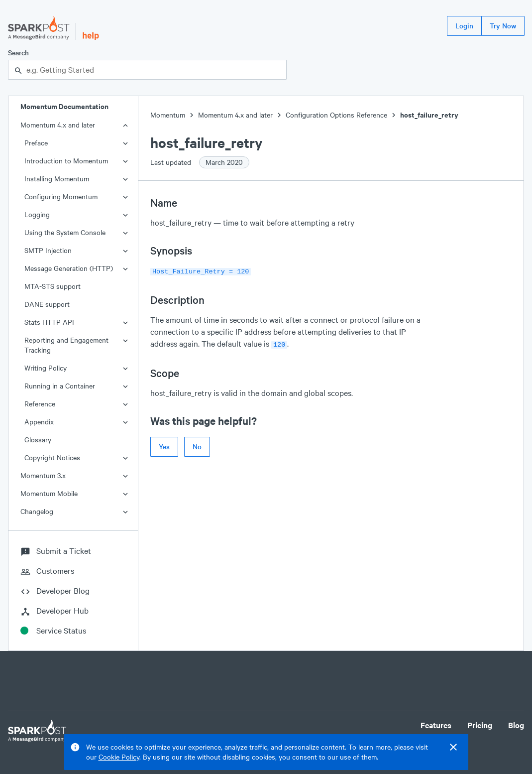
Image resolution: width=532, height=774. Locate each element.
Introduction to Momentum (66, 161)
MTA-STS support (53, 286)
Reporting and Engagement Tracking (66, 345)
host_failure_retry (429, 115)
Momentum (168, 115)
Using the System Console (65, 232)
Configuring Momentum (61, 196)
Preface (36, 143)
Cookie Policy (119, 757)
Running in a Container (60, 386)
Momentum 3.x (43, 475)
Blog (516, 725)
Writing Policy (46, 368)
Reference (40, 404)
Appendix (39, 422)
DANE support (47, 304)
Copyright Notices (52, 457)
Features (436, 725)
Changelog (37, 511)
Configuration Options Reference (336, 115)
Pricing (480, 725)
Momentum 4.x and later (58, 125)
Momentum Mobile (49, 493)
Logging (37, 214)
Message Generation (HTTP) (69, 268)
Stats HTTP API (49, 322)
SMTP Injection (48, 250)
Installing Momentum (57, 179)
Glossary (38, 440)
